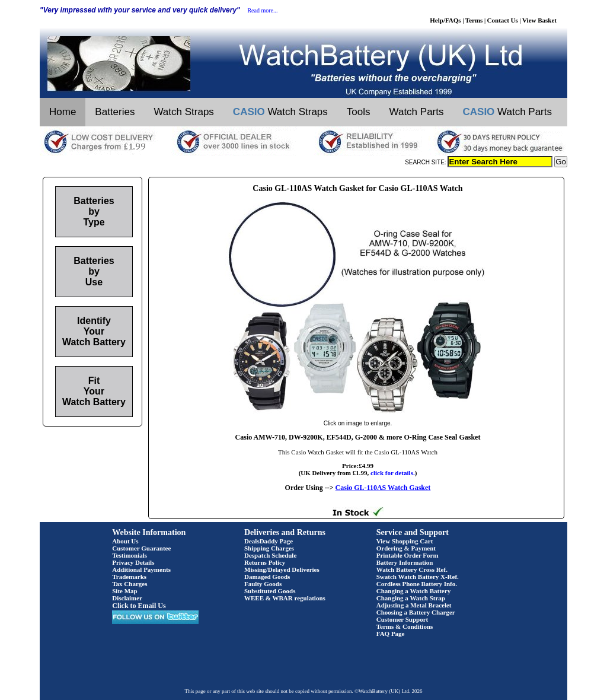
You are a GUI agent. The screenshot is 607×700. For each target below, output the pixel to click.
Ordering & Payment (406, 548)
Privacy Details (133, 562)
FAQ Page (391, 634)
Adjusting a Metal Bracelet (414, 605)
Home (63, 112)
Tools (359, 112)
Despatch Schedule (270, 555)
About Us (125, 541)
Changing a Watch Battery (413, 591)
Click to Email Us (139, 606)
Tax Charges (130, 584)
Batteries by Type (94, 211)
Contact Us (503, 20)
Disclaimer (127, 598)
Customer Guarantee (141, 548)
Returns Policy (265, 562)
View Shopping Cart (405, 541)
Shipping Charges (269, 548)
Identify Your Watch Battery (94, 331)
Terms (474, 20)
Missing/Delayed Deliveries (282, 569)
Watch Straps (183, 112)
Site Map (124, 591)
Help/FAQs (445, 20)
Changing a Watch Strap (411, 598)
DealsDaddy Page (269, 541)
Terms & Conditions (405, 626)
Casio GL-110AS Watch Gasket (383, 488)
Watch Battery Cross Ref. (412, 569)
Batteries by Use (94, 271)
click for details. (393, 473)
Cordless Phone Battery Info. (417, 584)
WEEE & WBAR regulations (285, 598)
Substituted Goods (270, 591)
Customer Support (402, 619)
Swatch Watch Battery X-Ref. (418, 577)
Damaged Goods (267, 577)
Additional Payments (141, 569)
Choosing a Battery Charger (416, 612)
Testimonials (130, 555)
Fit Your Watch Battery (94, 391)
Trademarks (129, 577)
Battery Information (405, 562)
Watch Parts (417, 112)
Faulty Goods (263, 584)
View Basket (539, 20)
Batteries (115, 112)
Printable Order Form (408, 555)
